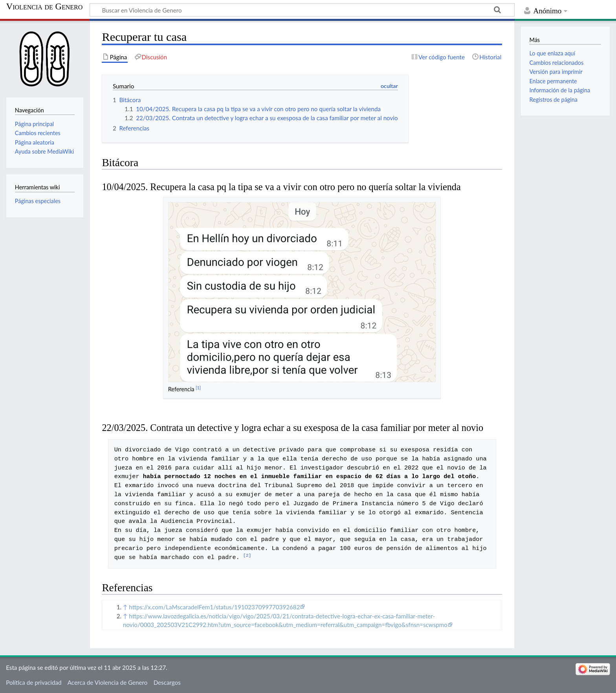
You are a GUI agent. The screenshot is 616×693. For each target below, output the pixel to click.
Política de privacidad (34, 682)
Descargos (167, 682)
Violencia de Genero (45, 7)
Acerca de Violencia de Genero (108, 682)
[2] (247, 556)
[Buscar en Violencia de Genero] (302, 10)
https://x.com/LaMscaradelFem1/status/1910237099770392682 (214, 607)
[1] (198, 388)
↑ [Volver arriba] (125, 607)
